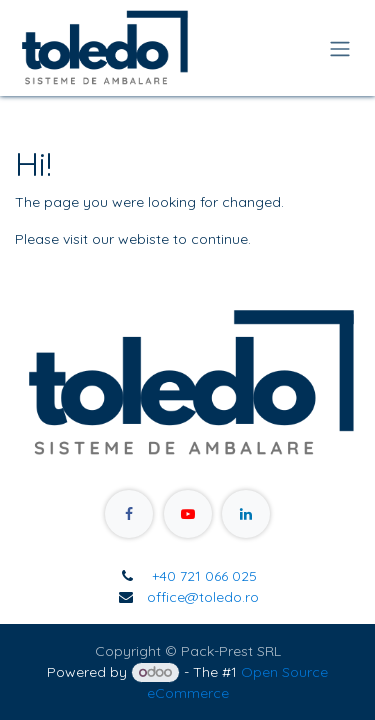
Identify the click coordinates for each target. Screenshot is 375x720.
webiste (143, 239)
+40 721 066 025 (202, 576)
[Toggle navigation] (340, 48)
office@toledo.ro (203, 597)
